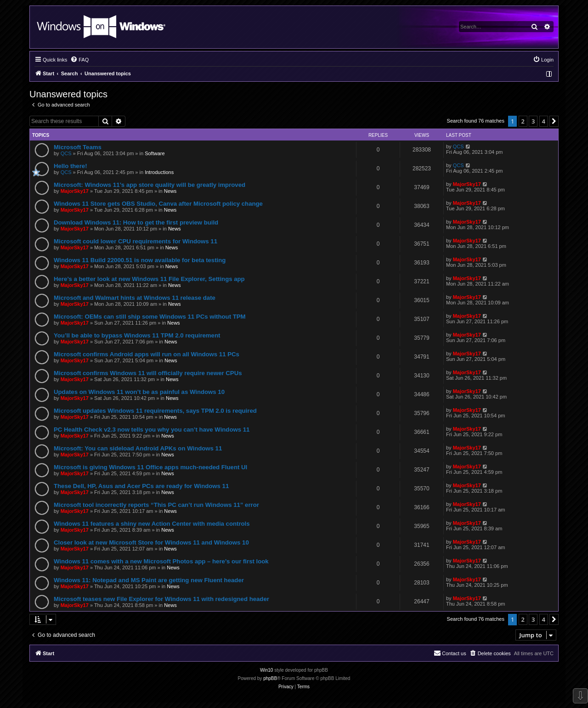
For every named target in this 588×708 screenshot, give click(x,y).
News (170, 191)
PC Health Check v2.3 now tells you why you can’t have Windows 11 (152, 430)
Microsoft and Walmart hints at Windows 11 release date (135, 298)
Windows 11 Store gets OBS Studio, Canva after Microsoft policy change (158, 204)
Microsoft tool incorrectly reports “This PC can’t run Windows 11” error (156, 505)
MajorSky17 (75, 191)
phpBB (270, 678)
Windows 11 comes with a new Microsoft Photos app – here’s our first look (161, 561)
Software (155, 153)
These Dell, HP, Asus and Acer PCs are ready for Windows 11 (141, 486)
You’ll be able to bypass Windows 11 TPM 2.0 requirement (137, 335)
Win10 (266, 670)
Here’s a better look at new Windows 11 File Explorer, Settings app (149, 279)
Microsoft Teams (78, 147)
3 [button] (533, 121)
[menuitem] (79, 60)
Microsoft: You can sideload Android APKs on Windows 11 (138, 448)
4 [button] (544, 121)
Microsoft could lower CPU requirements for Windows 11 (136, 241)
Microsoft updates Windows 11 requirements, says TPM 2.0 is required (155, 411)
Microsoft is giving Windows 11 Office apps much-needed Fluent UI (150, 467)
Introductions (159, 172)
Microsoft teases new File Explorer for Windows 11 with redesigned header (161, 599)
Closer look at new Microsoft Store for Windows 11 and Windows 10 (151, 542)
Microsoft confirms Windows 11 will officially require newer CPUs (148, 373)
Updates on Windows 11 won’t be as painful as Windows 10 (139, 392)
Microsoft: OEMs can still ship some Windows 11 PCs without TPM (150, 317)
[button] (554, 121)
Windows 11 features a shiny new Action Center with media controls (152, 524)
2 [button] (523, 121)
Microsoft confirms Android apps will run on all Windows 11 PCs (147, 354)
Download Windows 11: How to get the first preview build (136, 222)
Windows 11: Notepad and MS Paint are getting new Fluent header (149, 580)
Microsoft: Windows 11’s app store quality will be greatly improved (150, 185)
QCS (66, 153)
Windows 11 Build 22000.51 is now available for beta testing (140, 260)
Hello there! (71, 166)
